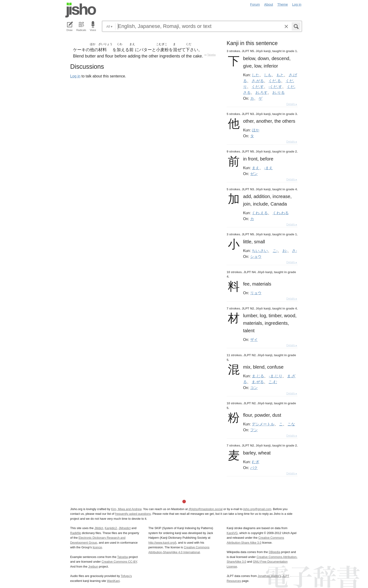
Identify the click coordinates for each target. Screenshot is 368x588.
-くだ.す (275, 87)
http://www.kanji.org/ (162, 543)
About (269, 4)
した (256, 75)
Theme (283, 4)
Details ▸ (292, 104)
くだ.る (275, 81)
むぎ (256, 462)
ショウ (256, 256)
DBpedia (274, 552)
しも (268, 75)
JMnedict (125, 528)
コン (254, 388)
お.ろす (261, 92)
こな (291, 424)
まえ (256, 168)
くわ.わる (281, 213)
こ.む (273, 382)
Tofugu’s (126, 576)
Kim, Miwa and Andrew (126, 509)
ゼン (254, 174)
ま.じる (258, 376)
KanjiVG (232, 533)
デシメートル (263, 424)
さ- (294, 251)
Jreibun (93, 567)
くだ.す (258, 87)
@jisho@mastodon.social (205, 509)
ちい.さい (260, 251)
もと (280, 75)
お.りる (278, 92)
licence (97, 547)
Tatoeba (211, 55)
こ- (275, 251)
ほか (256, 130)
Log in (297, 4)
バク (254, 468)
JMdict (99, 528)
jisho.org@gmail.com (257, 509)
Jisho (81, 10)
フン (254, 430)
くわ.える (260, 213)
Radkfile (76, 533)
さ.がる (258, 81)
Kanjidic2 (111, 528)
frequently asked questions (133, 514)
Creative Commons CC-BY (119, 562)
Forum (255, 4)
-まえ (268, 168)
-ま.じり (276, 376)
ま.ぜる (258, 382)
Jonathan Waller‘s (270, 576)
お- (285, 251)
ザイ (254, 340)
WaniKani (113, 581)
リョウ (256, 293)
